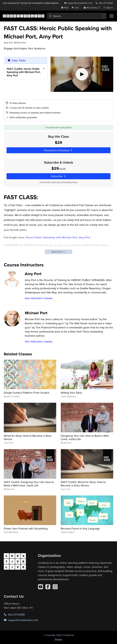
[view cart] (76, 8)
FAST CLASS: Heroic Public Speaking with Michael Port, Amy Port (24, 72)
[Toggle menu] (112, 16)
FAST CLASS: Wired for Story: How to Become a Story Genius (83, 484)
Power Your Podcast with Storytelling (26, 528)
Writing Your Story (71, 393)
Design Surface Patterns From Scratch (27, 393)
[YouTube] (41, 587)
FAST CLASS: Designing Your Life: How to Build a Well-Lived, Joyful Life (29, 484)
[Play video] (82, 74)
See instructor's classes (39, 298)
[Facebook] (48, 587)
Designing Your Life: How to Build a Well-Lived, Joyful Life (85, 437)
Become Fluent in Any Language (80, 528)
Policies (59, 639)
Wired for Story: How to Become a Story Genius (28, 437)
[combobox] (77, 16)
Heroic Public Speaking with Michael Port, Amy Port (58, 237)
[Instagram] (55, 587)
